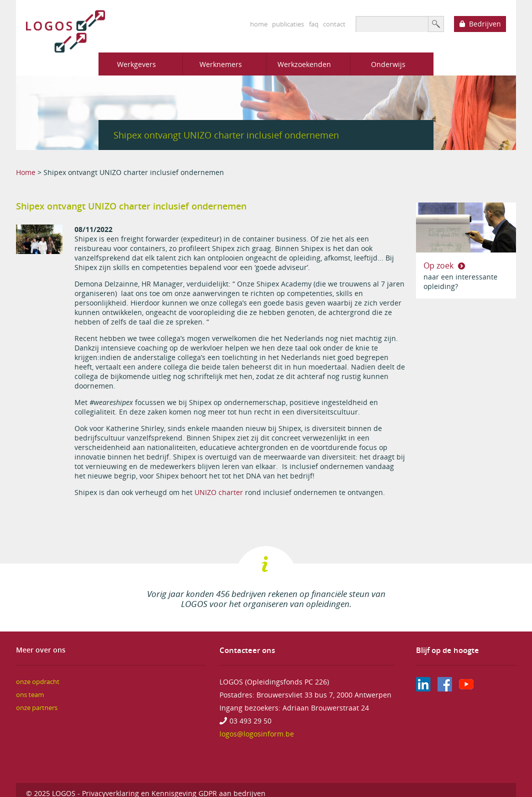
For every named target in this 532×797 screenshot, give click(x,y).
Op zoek (439, 265)
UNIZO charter (219, 492)
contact (334, 24)
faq (314, 24)
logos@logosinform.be (257, 734)
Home (26, 172)
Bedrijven (485, 24)
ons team (30, 695)
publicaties (288, 24)
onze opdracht (38, 682)
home (259, 24)
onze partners (37, 708)
